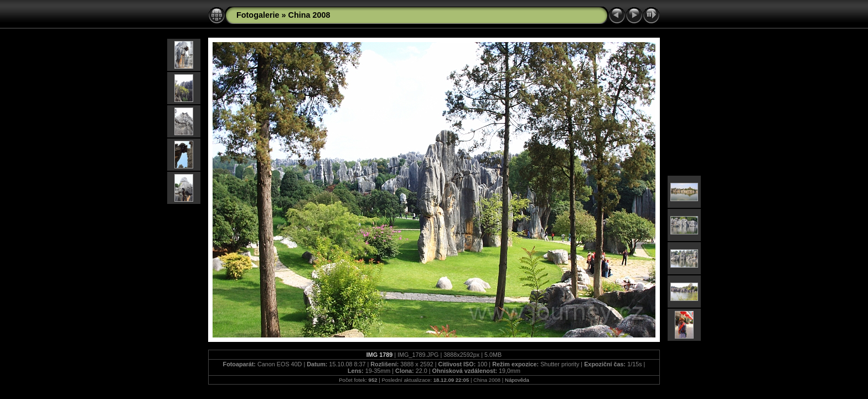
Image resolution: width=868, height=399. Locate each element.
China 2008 (309, 15)
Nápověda (517, 380)
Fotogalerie (258, 15)
